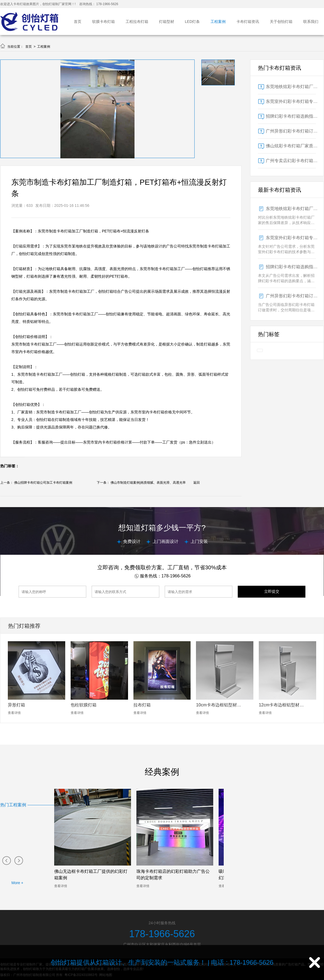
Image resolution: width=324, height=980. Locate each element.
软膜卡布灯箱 (104, 22)
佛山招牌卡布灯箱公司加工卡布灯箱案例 (43, 483)
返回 (197, 483)
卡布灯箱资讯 (248, 22)
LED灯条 (192, 22)
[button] (6, 860)
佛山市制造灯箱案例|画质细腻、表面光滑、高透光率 (148, 483)
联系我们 (311, 22)
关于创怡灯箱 (281, 22)
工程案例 (218, 22)
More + (18, 883)
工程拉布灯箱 (137, 22)
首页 (78, 22)
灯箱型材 (167, 22)
